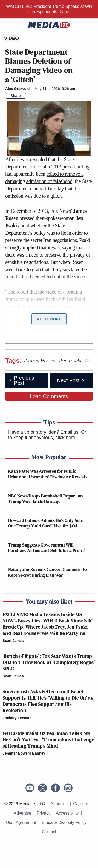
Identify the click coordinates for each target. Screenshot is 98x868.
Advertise (23, 813)
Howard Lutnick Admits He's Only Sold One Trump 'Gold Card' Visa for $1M (46, 523)
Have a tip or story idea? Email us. (44, 432)
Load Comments (49, 396)
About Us (59, 804)
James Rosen (40, 361)
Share (16, 96)
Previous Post (21, 380)
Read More (49, 319)
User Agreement (21, 823)
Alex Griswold (17, 89)
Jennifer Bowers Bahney (24, 753)
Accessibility (67, 813)
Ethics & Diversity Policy (64, 823)
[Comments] (29, 96)
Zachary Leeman (17, 718)
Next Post (71, 380)
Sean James (13, 641)
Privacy (44, 813)
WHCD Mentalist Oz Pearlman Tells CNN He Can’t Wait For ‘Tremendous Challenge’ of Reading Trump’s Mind (49, 739)
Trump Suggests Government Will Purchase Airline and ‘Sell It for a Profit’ (46, 548)
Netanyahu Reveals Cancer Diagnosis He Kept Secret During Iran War (47, 572)
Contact (49, 832)
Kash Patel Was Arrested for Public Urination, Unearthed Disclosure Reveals (48, 474)
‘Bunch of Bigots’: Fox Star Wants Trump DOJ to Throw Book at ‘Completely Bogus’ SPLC (49, 662)
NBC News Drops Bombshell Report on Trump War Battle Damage (45, 499)
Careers (81, 804)
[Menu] (12, 25)
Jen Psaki (70, 361)
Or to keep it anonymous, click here (47, 435)
